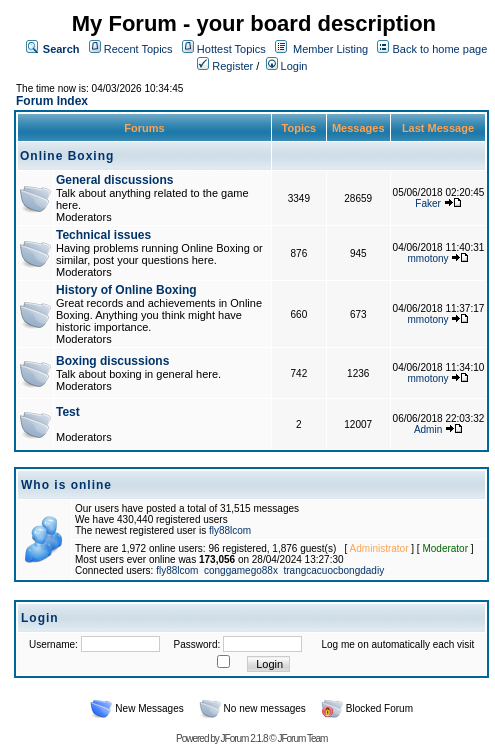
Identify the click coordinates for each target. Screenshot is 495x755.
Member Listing (330, 49)
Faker (428, 203)
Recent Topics (138, 49)
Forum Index (52, 101)
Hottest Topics (231, 49)
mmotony (428, 258)
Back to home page (439, 49)
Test (68, 412)
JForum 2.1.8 (244, 738)
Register (225, 66)
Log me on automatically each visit (397, 644)
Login (287, 66)
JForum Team (302, 738)
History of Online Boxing (126, 290)
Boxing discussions (112, 361)
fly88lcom (230, 530)
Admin (428, 429)
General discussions (114, 180)
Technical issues (103, 235)
